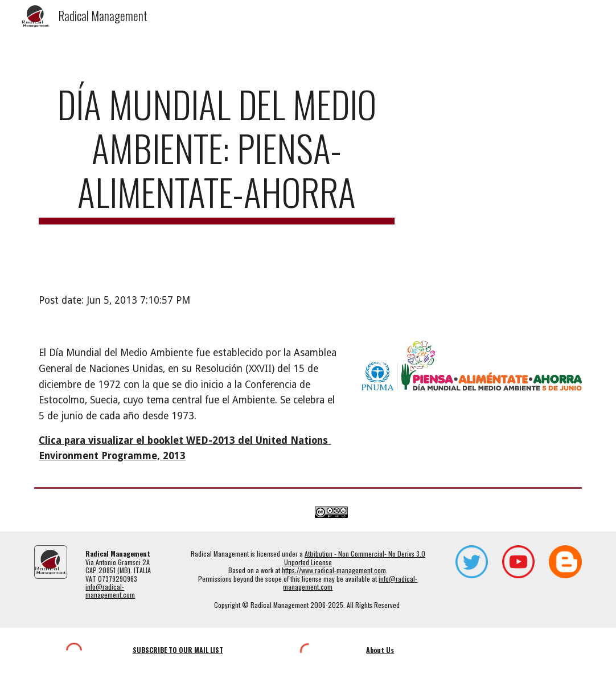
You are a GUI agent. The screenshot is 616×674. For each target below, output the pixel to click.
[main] (217, 153)
